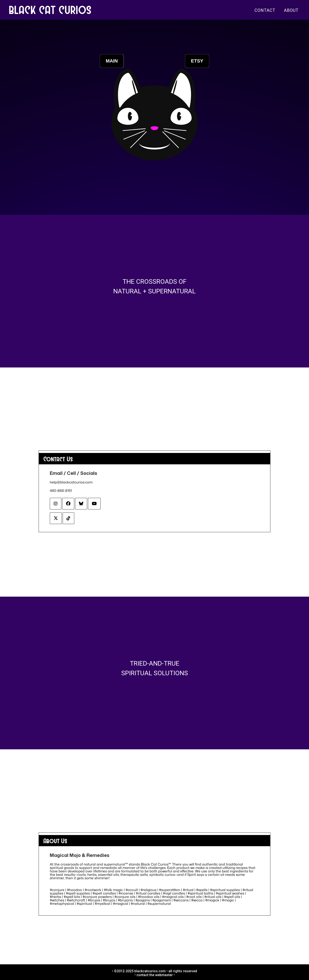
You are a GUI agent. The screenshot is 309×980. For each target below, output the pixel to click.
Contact (265, 10)
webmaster (164, 975)
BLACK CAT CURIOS (51, 9)
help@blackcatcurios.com (71, 482)
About (291, 10)
